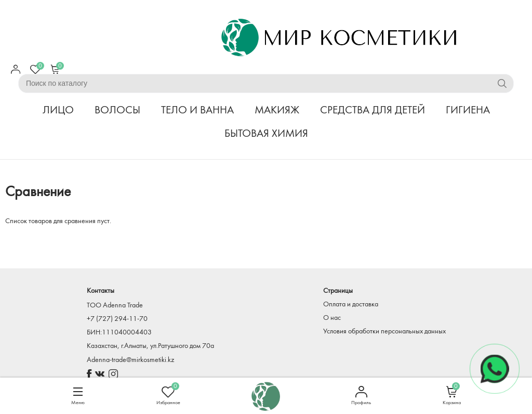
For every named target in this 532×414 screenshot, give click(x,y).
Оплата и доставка (351, 305)
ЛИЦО (58, 111)
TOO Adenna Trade (115, 306)
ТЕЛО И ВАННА (197, 111)
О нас (332, 318)
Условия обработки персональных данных (384, 332)
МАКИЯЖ (277, 111)
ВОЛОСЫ (117, 111)
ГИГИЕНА (468, 111)
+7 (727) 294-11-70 (117, 319)
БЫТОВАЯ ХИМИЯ (266, 134)
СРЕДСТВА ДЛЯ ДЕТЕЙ (373, 111)
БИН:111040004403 (119, 333)
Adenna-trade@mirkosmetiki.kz (130, 360)
